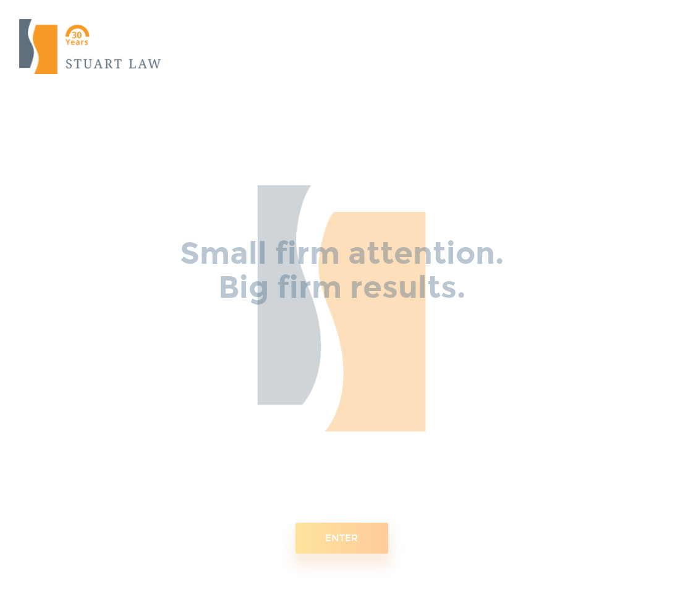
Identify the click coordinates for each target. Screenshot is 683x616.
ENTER (341, 533)
